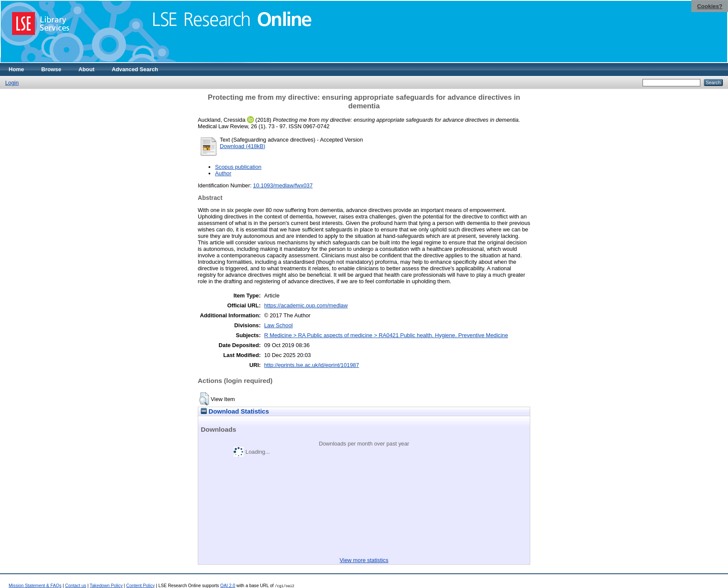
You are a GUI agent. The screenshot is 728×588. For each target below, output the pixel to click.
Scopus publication (238, 167)
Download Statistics (235, 411)
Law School (279, 325)
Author (223, 173)
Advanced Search (135, 69)
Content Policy (140, 586)
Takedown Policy (106, 586)
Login (12, 83)
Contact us (76, 586)
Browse (51, 69)
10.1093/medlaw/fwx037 (283, 185)
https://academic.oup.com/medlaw (306, 305)
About (87, 69)
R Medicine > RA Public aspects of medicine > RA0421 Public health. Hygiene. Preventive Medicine (386, 335)
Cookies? (710, 6)
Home (16, 69)
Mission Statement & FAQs (35, 586)
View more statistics (364, 560)
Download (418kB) (242, 146)
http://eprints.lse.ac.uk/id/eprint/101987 (312, 365)
